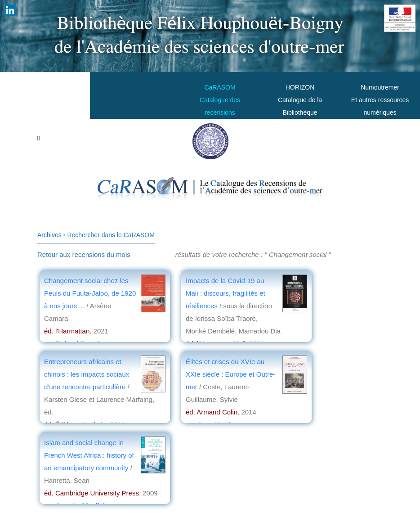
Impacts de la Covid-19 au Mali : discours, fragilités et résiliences (226, 293)
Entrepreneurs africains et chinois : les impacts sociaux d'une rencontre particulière (87, 374)
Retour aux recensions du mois (84, 254)
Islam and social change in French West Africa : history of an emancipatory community (89, 455)
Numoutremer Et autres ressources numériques (380, 100)
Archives (49, 235)
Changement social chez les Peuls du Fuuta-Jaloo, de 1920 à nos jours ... (90, 293)
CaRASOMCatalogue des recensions (220, 100)
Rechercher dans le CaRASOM (111, 235)
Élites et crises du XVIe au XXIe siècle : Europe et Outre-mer (230, 374)
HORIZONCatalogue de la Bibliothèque (300, 100)
